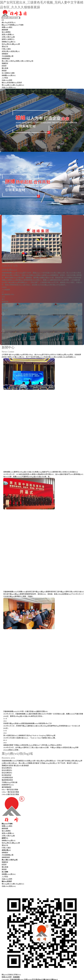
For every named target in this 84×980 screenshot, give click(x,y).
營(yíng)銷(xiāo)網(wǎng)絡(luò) (13, 85)
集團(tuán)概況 (7, 27)
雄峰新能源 (6, 59)
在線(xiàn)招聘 (7, 80)
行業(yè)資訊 (6, 49)
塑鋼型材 (5, 63)
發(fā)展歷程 (6, 32)
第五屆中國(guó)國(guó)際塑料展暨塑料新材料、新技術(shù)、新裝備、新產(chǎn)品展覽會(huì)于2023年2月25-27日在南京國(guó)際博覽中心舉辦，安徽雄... (44, 595)
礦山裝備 (5, 68)
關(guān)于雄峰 (7, 25)
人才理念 (5, 78)
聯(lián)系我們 (7, 83)
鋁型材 (4, 66)
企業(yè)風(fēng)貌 (8, 37)
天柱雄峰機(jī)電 (8, 56)
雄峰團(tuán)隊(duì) (9, 75)
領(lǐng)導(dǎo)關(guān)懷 (11, 44)
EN (3, 20)
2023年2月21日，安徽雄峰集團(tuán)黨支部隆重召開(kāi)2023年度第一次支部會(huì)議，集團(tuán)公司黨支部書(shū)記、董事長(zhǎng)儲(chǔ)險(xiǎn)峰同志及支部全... (43, 715)
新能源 (4, 71)
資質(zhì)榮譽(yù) (8, 35)
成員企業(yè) (6, 51)
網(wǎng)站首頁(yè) (9, 23)
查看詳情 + (6, 302)
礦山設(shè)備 (19, 766)
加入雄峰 (5, 73)
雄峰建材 (5, 54)
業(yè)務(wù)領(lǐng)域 (10, 61)
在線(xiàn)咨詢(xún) (9, 87)
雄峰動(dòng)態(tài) (9, 42)
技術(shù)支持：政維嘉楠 (11, 977)
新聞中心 (5, 39)
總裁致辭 (5, 30)
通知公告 (5, 47)
